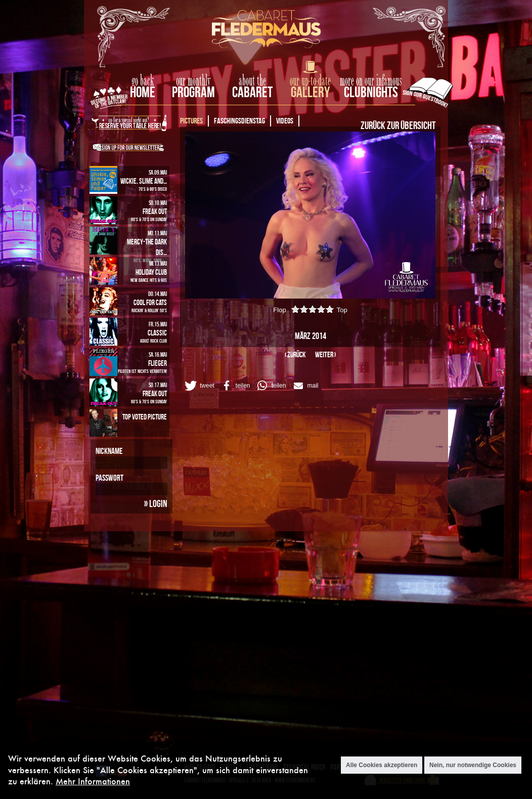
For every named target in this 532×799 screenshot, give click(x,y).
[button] (199, 386)
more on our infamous (371, 81)
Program (193, 92)
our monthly (193, 81)
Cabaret (252, 92)
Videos (285, 121)
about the (252, 81)
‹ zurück (295, 354)
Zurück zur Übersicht (398, 125)
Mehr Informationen (93, 781)
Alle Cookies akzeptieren (382, 765)
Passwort (109, 478)
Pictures (191, 121)
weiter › (325, 354)
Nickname (109, 451)
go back (143, 81)
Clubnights (371, 92)
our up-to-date (310, 81)
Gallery (310, 92)
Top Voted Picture (145, 417)
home (143, 92)
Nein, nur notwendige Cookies (473, 765)
